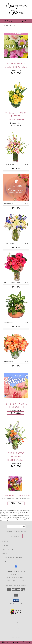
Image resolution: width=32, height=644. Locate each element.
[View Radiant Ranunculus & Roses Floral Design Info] (16, 266)
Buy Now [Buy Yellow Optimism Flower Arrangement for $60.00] (16, 126)
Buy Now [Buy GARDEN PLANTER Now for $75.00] (16, 326)
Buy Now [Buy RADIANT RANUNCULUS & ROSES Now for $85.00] (16, 287)
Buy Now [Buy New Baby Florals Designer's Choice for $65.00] (16, 73)
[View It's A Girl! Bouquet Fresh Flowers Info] (16, 148)
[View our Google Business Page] (16, 567)
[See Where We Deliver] (16, 536)
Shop (8, 21)
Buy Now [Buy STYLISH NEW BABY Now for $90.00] (16, 208)
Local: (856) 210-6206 (16, 581)
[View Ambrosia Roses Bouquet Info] (16, 345)
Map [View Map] (16, 642)
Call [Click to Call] (5, 642)
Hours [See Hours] (27, 642)
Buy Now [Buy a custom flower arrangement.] (16, 503)
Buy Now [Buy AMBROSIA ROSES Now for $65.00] (16, 366)
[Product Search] (16, 526)
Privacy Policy (8, 634)
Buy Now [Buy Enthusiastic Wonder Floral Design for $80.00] (16, 466)
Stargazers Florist (16, 10)
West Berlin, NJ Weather (8, 628)
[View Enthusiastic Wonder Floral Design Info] (16, 435)
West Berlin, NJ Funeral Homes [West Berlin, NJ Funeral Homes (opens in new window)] (10, 619)
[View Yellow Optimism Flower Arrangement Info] (16, 95)
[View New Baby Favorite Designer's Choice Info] (16, 386)
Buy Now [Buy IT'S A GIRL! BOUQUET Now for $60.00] (16, 168)
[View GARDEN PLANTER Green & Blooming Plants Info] (16, 306)
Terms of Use (16, 637)
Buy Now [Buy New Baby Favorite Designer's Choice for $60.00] (16, 413)
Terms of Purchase (21, 634)
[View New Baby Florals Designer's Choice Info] (16, 45)
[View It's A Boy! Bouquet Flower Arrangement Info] (16, 227)
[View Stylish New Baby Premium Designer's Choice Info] (16, 187)
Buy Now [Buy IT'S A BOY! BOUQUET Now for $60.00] (16, 247)
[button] (16, 600)
